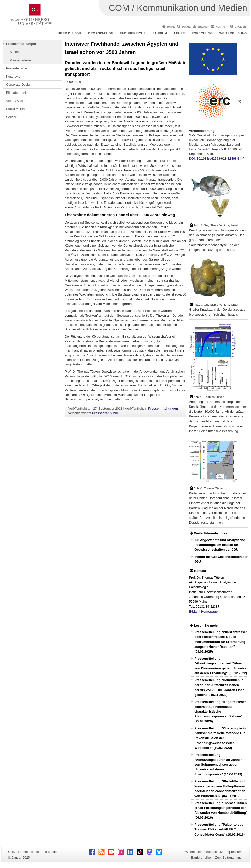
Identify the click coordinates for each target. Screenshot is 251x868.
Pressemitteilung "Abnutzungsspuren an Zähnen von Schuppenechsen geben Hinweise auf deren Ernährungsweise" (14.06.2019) (218, 765)
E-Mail (194, 611)
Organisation (101, 33)
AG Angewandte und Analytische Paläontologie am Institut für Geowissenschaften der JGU (220, 545)
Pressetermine (17, 68)
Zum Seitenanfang (228, 857)
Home (171, 27)
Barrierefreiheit (202, 857)
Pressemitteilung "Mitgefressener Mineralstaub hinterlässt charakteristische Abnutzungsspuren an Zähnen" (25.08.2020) (220, 712)
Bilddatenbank (16, 93)
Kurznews (13, 76)
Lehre (180, 33)
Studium (160, 33)
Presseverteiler (20, 60)
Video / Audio (16, 101)
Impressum (234, 852)
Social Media (15, 109)
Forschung (202, 33)
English (240, 27)
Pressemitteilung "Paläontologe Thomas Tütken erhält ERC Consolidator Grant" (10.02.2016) (219, 829)
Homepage (209, 611)
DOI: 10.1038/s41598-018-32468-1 (214, 159)
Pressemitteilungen (21, 44)
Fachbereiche (133, 33)
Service (12, 117)
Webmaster (194, 852)
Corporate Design (19, 85)
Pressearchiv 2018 (106, 413)
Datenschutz (214, 852)
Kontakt (222, 27)
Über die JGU (70, 33)
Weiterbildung (233, 33)
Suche (186, 27)
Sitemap (203, 27)
